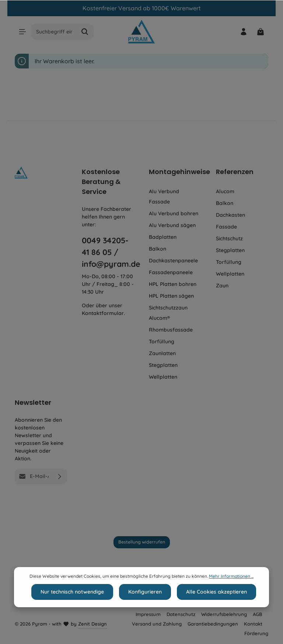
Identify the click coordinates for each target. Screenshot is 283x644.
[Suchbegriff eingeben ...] (55, 32)
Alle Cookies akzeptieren (216, 600)
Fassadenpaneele (171, 272)
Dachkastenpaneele (173, 261)
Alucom (225, 191)
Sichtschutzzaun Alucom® (168, 313)
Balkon (158, 249)
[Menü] (23, 32)
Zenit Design (92, 624)
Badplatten (163, 237)
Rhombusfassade (171, 330)
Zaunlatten (162, 353)
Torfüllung (162, 342)
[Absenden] (60, 476)
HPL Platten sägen (171, 296)
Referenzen (235, 172)
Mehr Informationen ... (231, 584)
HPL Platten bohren (173, 284)
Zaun (222, 286)
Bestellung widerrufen (142, 542)
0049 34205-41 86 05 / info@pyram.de (108, 252)
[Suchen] (86, 32)
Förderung (256, 633)
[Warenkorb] (260, 32)
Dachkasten (230, 215)
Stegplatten (163, 365)
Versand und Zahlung (157, 624)
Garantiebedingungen (213, 624)
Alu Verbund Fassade (164, 197)
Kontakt (253, 624)
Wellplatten (163, 377)
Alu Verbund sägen (172, 225)
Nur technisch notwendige (72, 600)
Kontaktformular (103, 313)
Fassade (226, 227)
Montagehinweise (179, 172)
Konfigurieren (145, 600)
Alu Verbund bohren (174, 213)
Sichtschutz (229, 238)
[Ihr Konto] (243, 32)
